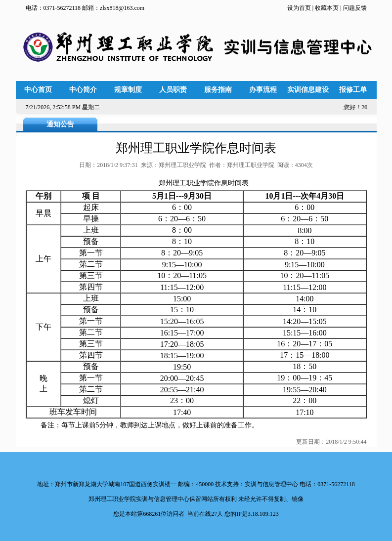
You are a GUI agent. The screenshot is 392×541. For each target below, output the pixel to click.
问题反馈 (355, 8)
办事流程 (263, 90)
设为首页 (300, 8)
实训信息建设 (308, 90)
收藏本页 (326, 8)
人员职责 (173, 90)
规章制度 (128, 90)
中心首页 (38, 90)
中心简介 (83, 90)
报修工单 (353, 90)
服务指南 (218, 90)
